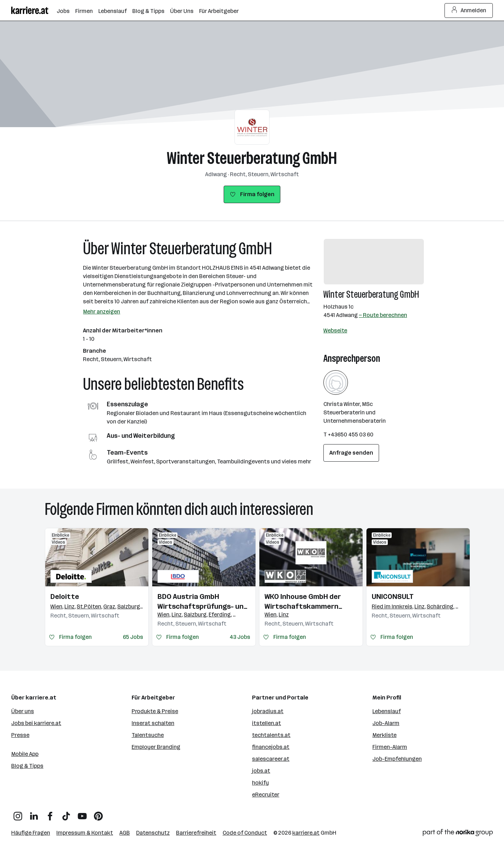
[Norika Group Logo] (458, 834)
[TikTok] (66, 813)
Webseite (335, 330)
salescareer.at (271, 759)
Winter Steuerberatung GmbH (252, 158)
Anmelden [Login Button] (469, 11)
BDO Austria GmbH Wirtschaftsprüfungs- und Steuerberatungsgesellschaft (204, 602)
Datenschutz (153, 833)
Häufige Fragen (31, 833)
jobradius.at (268, 711)
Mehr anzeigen (101, 312)
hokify (260, 783)
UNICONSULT (393, 596)
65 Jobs (133, 637)
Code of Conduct (245, 833)
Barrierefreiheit (196, 833)
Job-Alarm (386, 723)
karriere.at (306, 833)
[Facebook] (50, 813)
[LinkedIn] (34, 813)
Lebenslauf (387, 711)
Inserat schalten (153, 723)
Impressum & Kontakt (85, 833)
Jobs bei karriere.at (36, 723)
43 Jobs (240, 637)
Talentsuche (148, 735)
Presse (20, 735)
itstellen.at (267, 723)
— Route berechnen (383, 315)
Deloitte (65, 596)
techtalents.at (271, 735)
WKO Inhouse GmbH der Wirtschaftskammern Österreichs (303, 602)
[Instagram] (18, 813)
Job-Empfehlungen (397, 759)
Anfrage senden (351, 453)
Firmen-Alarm (390, 747)
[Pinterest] (98, 813)
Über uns (23, 711)
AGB (125, 833)
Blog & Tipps (27, 766)
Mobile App (25, 754)
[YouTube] (82, 813)
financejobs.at (271, 747)
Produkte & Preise (155, 711)
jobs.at (261, 771)
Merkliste (384, 735)
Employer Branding (156, 747)
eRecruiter (266, 795)
